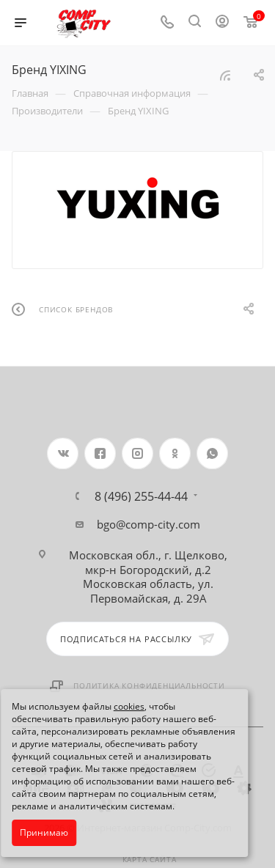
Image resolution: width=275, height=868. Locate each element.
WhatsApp (212, 453)
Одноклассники (175, 453)
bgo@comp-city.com (148, 524)
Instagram (137, 453)
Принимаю (44, 832)
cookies (129, 706)
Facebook (100, 453)
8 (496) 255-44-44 (141, 496)
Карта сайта (150, 859)
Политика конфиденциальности (149, 685)
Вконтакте (63, 453)
